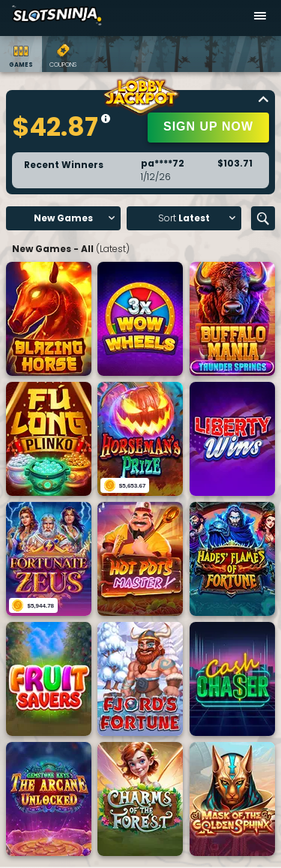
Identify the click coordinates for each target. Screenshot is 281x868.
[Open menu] (260, 18)
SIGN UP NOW (208, 126)
